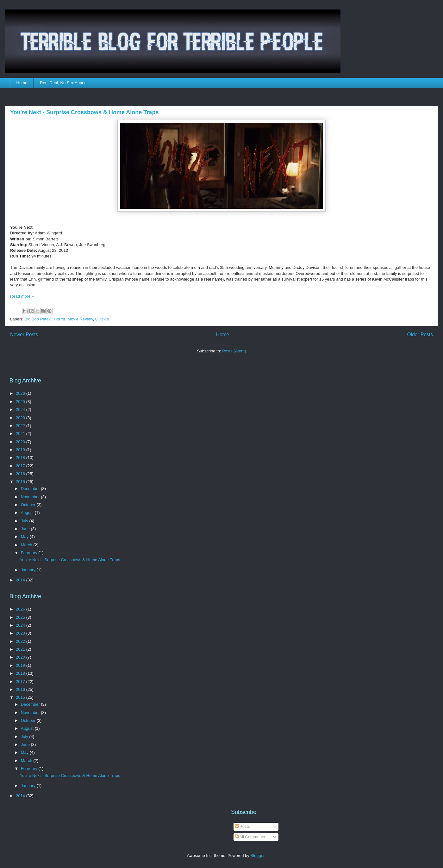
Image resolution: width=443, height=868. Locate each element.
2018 (21, 458)
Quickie (102, 319)
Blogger (257, 856)
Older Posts (420, 335)
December (31, 489)
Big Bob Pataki (38, 319)
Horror (59, 319)
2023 (21, 418)
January (29, 570)
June (26, 529)
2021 (21, 434)
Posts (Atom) (234, 351)
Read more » (22, 296)
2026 (21, 393)
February (30, 553)
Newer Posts (24, 335)
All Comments (250, 837)
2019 (21, 450)
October (29, 505)
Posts (242, 826)
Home (22, 83)
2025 (21, 402)
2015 (21, 482)
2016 (21, 474)
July (25, 521)
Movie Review (80, 319)
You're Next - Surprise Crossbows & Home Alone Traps (84, 112)
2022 (21, 426)
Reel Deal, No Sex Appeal (64, 83)
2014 (21, 580)
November (31, 497)
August (28, 513)
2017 (21, 466)
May (25, 537)
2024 (21, 409)
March (27, 545)
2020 (21, 442)
